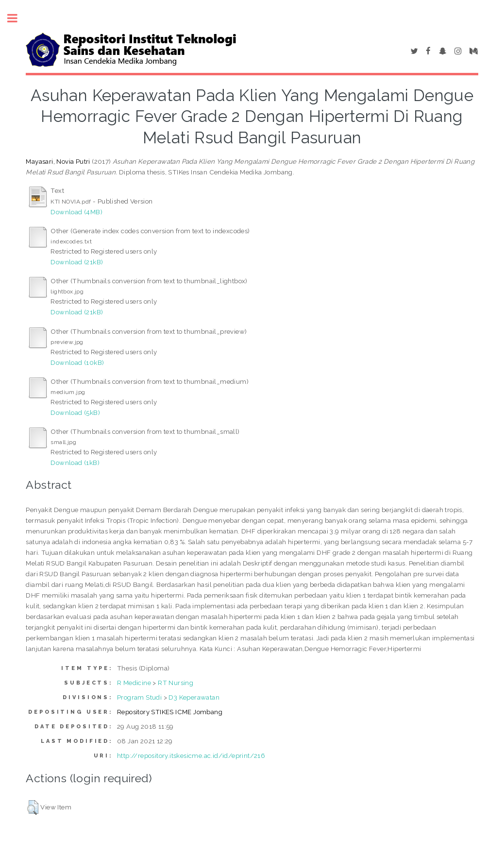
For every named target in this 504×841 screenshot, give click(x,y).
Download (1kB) (75, 463)
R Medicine (134, 683)
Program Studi (139, 697)
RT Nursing (176, 683)
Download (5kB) (75, 412)
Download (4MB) (76, 212)
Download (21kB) (77, 262)
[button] (33, 807)
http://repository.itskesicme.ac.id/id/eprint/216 (191, 755)
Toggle (17, 18)
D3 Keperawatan (194, 697)
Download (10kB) (77, 362)
